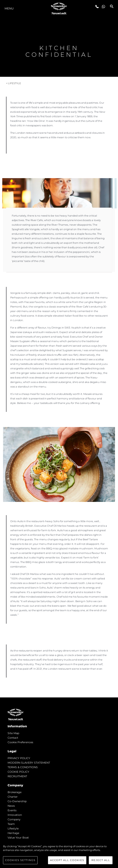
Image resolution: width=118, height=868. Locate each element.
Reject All (101, 860)
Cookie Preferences (20, 742)
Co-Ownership (17, 801)
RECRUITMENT (17, 776)
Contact (13, 738)
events (12, 810)
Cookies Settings (20, 860)
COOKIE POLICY (18, 772)
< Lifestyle (14, 83)
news (11, 806)
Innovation (15, 815)
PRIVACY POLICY (19, 758)
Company (14, 819)
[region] (59, 854)
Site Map (13, 733)
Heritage (13, 833)
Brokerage (15, 792)
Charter (13, 797)
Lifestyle (13, 828)
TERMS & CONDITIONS (23, 767)
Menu (9, 8)
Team (11, 824)
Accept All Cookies (67, 860)
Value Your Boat (18, 838)
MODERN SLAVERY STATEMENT (29, 763)
